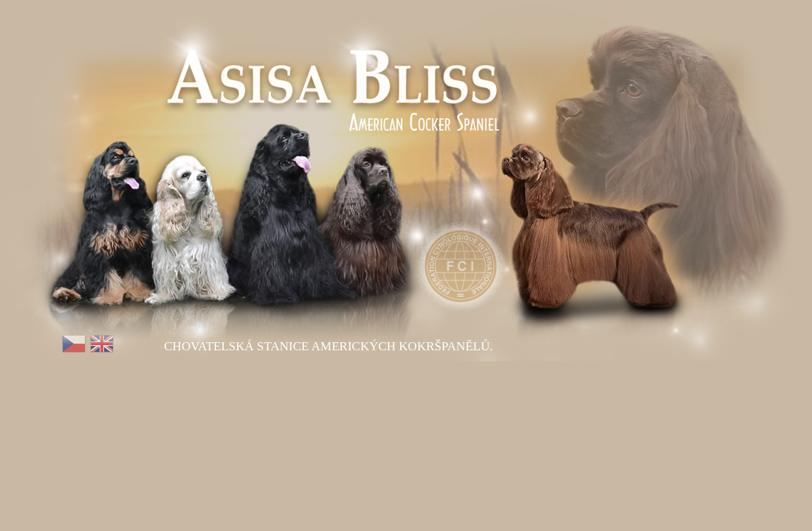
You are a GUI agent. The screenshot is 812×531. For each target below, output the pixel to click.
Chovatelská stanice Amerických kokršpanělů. (328, 346)
